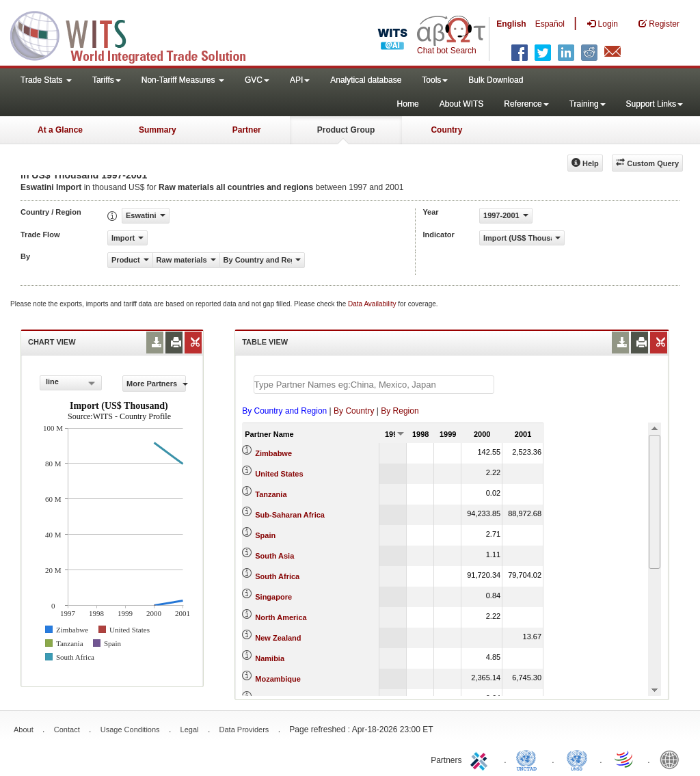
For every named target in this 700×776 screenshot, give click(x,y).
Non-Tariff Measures (183, 80)
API (300, 80)
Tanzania (271, 494)
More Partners (156, 384)
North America (281, 617)
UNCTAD (529, 759)
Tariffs (107, 80)
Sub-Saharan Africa (290, 515)
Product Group (346, 130)
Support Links (655, 104)
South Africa (277, 576)
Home (408, 104)
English (511, 24)
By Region (400, 411)
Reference (526, 104)
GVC (257, 80)
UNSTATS (577, 759)
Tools (435, 80)
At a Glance (60, 130)
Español (550, 24)
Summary (158, 130)
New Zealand (278, 638)
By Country (354, 411)
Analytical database (366, 80)
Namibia (270, 658)
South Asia (274, 556)
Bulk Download (496, 80)
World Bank (673, 759)
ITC (481, 759)
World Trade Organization (625, 759)
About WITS (462, 104)
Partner (247, 130)
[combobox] (71, 383)
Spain (265, 535)
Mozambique (278, 679)
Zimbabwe (273, 453)
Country (446, 130)
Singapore (273, 597)
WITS (137, 34)
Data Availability (373, 304)
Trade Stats (46, 80)
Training (588, 104)
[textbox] (374, 385)
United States (279, 474)
